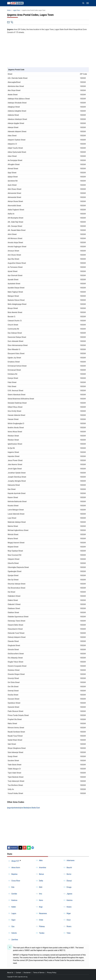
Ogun (13, 920)
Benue (41, 874)
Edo (13, 887)
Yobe (69, 933)
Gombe (14, 894)
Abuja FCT (15, 861)
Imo (41, 894)
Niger (69, 913)
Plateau (42, 926)
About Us (10, 973)
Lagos (14, 913)
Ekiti (41, 887)
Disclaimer (27, 973)
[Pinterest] (25, 848)
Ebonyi (69, 881)
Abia (41, 860)
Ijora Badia (24, 808)
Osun (69, 920)
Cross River (16, 881)
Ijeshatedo (16, 808)
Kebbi (14, 907)
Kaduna (14, 900)
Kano (41, 900)
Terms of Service (39, 973)
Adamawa (70, 860)
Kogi (41, 907)
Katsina (70, 900)
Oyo (13, 926)
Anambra (43, 868)
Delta (41, 881)
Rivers (69, 926)
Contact (18, 973)
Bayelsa (14, 874)
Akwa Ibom (16, 868)
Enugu (69, 887)
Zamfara (15, 940)
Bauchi (69, 868)
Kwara (69, 907)
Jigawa (69, 894)
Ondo (41, 920)
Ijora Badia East (34, 808)
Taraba (42, 933)
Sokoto (14, 933)
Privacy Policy (52, 973)
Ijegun (9, 808)
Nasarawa (43, 913)
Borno (69, 874)
